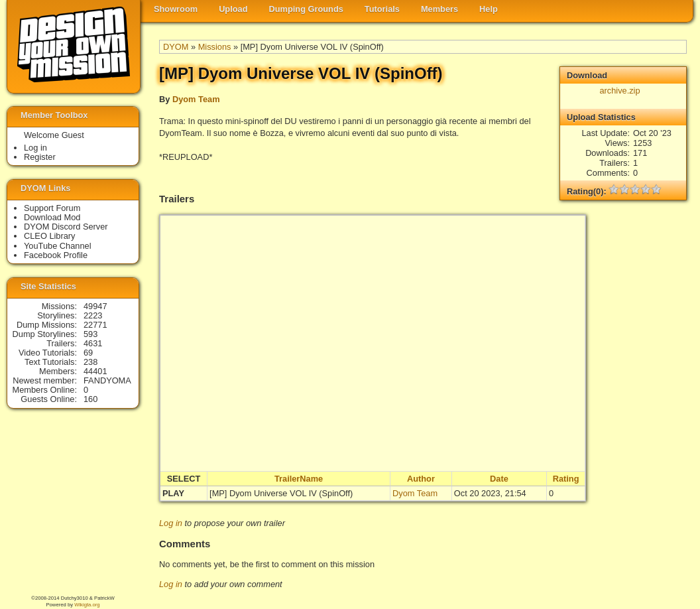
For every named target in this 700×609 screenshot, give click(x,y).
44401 (95, 371)
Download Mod (52, 217)
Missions (215, 47)
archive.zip (619, 91)
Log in (171, 523)
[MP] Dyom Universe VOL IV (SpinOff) (281, 493)
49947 (95, 306)
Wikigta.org (87, 605)
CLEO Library (50, 236)
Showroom (176, 9)
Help (489, 9)
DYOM (176, 47)
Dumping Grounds (306, 9)
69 (88, 353)
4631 (93, 343)
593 (90, 334)
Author (421, 479)
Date (499, 479)
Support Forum (52, 208)
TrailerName (299, 479)
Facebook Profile (56, 255)
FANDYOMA (107, 380)
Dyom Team (196, 99)
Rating (566, 479)
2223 (93, 315)
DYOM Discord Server (66, 227)
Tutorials (382, 9)
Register (40, 157)
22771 (95, 325)
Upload (233, 9)
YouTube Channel (58, 246)
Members (439, 9)
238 (90, 362)
